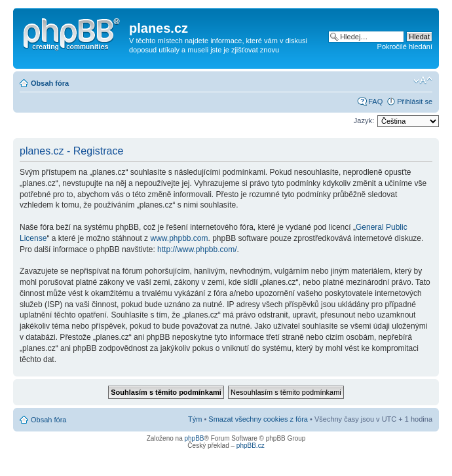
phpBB (194, 438)
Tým (195, 419)
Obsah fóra (50, 83)
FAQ (375, 101)
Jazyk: (364, 120)
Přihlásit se (415, 101)
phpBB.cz (251, 446)
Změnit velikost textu (423, 81)
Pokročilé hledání (405, 46)
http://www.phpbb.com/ (197, 249)
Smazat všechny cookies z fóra (258, 419)
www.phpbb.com (179, 238)
